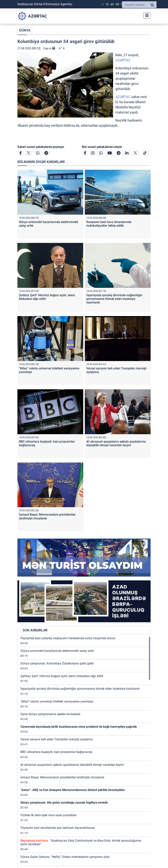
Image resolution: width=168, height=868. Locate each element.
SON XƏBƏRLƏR (35, 630)
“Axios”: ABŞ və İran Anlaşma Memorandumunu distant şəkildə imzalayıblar (73, 790)
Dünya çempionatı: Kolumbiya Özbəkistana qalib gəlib (57, 663)
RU (107, 4)
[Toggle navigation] (146, 15)
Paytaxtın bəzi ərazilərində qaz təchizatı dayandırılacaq (58, 828)
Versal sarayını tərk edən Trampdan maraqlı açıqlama (57, 739)
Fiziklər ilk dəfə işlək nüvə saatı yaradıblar (49, 815)
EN (112, 4)
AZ (102, 4)
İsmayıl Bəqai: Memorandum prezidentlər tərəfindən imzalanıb (62, 777)
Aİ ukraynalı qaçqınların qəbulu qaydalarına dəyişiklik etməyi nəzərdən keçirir (116, 443)
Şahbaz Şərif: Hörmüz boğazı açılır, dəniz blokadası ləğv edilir (62, 676)
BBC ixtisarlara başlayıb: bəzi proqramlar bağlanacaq (56, 752)
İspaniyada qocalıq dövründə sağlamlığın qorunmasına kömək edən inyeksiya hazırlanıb (114, 299)
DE (117, 4)
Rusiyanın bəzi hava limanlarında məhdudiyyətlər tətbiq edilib (109, 224)
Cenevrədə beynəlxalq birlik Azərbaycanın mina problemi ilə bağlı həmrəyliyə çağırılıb (79, 727)
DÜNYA (25, 30)
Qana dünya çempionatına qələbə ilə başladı (50, 714)
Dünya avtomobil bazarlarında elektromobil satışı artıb (57, 651)
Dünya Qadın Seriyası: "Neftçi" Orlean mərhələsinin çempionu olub (65, 857)
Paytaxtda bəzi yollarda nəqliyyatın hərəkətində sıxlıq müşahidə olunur (68, 638)
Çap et (49, 48)
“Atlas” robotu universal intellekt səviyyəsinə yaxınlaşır (57, 701)
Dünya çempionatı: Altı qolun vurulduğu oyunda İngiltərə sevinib (64, 803)
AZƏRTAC (123, 60)
